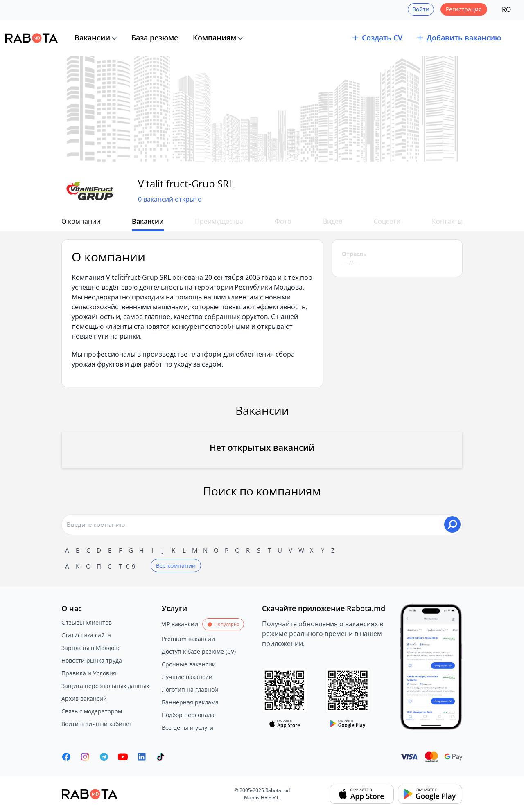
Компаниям (215, 38)
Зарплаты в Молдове (91, 648)
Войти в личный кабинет (97, 724)
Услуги (174, 608)
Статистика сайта (86, 635)
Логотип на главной (190, 689)
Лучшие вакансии (187, 677)
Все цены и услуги (187, 728)
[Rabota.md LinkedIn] (142, 757)
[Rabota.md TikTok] (160, 757)
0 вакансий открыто (170, 199)
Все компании (176, 566)
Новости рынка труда (92, 660)
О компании (81, 221)
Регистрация (464, 9)
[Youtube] (123, 757)
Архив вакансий (84, 698)
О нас (72, 608)
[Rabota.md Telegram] (104, 757)
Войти (421, 9)
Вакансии (92, 38)
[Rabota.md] (32, 38)
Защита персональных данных (105, 686)
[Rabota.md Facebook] (66, 757)
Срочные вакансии (189, 664)
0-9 (131, 566)
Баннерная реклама (190, 702)
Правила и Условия (89, 673)
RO (506, 9)
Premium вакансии (188, 639)
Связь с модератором (92, 711)
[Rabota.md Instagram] (85, 757)
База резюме (155, 38)
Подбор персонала (188, 715)
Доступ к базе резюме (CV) (199, 651)
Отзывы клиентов (87, 622)
